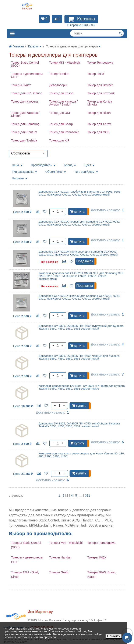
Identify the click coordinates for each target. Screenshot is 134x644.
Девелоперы (58, 85)
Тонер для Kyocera (24, 101)
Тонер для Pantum (24, 132)
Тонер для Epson (61, 93)
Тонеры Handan (60, 557)
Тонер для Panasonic (64, 132)
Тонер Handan (59, 74)
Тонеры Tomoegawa (101, 543)
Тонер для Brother (100, 85)
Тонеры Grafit (59, 572)
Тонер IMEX (96, 74)
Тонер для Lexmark (101, 93)
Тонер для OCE (98, 132)
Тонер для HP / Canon (27, 93)
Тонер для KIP (59, 140)
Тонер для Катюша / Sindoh (25, 114)
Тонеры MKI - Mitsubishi (66, 543)
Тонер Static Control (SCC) (25, 64)
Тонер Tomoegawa (100, 63)
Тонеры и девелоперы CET (27, 75)
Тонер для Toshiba (24, 140)
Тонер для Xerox (99, 124)
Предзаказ (85, 261)
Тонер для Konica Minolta (100, 103)
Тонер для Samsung (25, 124)
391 (88, 496)
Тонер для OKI (60, 113)
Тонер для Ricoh (99, 113)
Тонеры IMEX (97, 557)
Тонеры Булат (21, 85)
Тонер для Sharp (61, 124)
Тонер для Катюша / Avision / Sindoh (63, 103)
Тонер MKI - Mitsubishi (65, 63)
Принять (114, 636)
